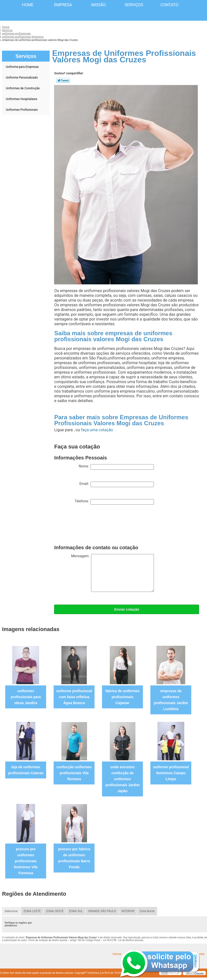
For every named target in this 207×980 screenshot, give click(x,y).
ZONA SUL (76, 911)
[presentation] (92, 526)
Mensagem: (112, 573)
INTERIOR (128, 911)
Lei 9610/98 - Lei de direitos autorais (123, 940)
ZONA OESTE (55, 911)
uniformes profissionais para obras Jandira (26, 697)
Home (28, 5)
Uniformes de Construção (23, 88)
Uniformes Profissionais (22, 110)
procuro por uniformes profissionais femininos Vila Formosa (26, 861)
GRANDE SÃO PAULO (102, 911)
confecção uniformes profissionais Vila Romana (74, 773)
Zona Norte (147, 911)
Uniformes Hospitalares (22, 99)
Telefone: (114, 502)
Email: (117, 484)
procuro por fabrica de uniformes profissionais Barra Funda (74, 858)
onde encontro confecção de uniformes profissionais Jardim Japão (123, 779)
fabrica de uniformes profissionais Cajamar (122, 697)
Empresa (63, 5)
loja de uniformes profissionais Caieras (26, 770)
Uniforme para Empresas (23, 67)
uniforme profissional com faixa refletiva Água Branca (74, 697)
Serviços (134, 5)
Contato (169, 5)
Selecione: (11, 911)
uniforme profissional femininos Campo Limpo (171, 773)
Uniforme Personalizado (22, 78)
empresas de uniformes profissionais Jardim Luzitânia (171, 700)
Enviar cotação (127, 609)
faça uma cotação (97, 430)
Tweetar (63, 80)
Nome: (116, 467)
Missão (99, 5)
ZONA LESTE (32, 911)
